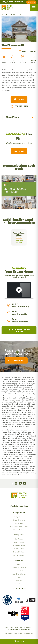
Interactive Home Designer (19, 526)
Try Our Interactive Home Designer (19, 330)
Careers (19, 580)
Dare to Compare (19, 555)
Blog (19, 577)
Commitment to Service (19, 571)
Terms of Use (9, 627)
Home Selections (19, 520)
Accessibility (28, 627)
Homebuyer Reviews (19, 568)
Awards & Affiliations (19, 574)
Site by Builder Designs (23, 629)
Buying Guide (19, 535)
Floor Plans (6, 15)
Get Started (19, 151)
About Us (19, 560)
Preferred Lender (19, 545)
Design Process (19, 513)
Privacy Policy (18, 627)
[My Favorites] (1, 373)
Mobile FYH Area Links (19, 506)
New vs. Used (19, 549)
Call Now (19, 641)
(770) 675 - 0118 (19, 106)
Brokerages (11, 629)
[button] (28, 52)
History (19, 564)
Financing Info (19, 542)
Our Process (19, 539)
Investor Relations (19, 584)
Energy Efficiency (19, 552)
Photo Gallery (19, 523)
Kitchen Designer (19, 530)
